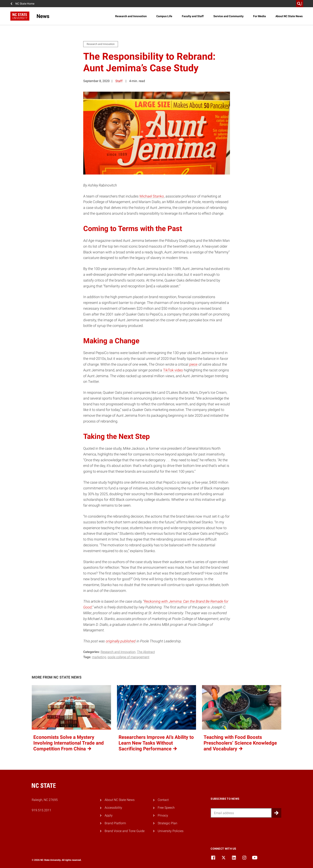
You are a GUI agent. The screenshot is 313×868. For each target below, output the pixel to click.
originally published (121, 641)
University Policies (171, 831)
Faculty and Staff (193, 16)
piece (193, 364)
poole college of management (128, 657)
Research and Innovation (131, 16)
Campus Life (164, 16)
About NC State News (289, 16)
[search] (300, 4)
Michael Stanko (152, 196)
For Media (260, 16)
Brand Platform (115, 823)
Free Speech (166, 808)
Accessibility (113, 808)
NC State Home (25, 4)
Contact (163, 800)
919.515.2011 (42, 810)
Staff (119, 81)
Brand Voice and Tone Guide (125, 831)
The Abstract (146, 652)
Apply (109, 815)
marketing (99, 657)
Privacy (163, 815)
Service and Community (228, 16)
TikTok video (173, 370)
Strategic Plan (167, 823)
